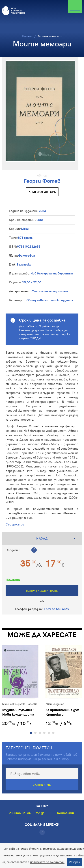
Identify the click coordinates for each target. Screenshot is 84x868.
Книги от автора (42, 192)
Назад (42, 538)
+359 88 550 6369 (56, 609)
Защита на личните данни (29, 813)
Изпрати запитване (42, 591)
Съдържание (15, 524)
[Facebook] (42, 832)
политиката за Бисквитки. (47, 862)
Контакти (65, 813)
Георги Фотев (42, 181)
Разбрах (75, 862)
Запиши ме (42, 785)
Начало (27, 36)
